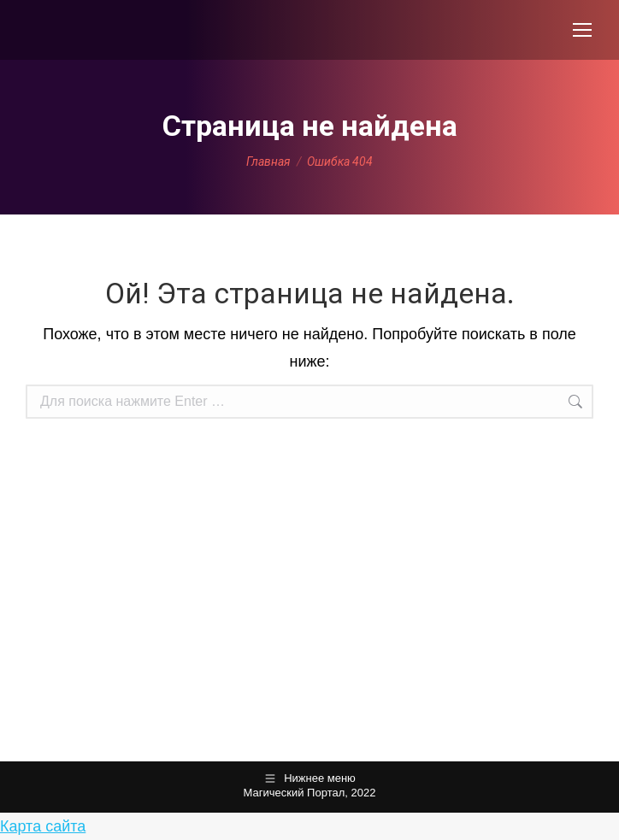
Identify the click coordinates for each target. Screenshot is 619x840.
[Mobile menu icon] (582, 30)
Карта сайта (43, 826)
